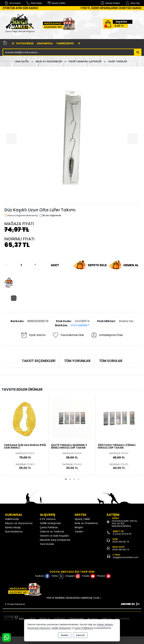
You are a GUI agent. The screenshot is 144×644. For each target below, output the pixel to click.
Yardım (79, 532)
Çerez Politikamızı (84, 628)
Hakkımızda (45, 43)
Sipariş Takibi (82, 519)
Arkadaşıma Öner (107, 335)
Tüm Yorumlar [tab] (77, 361)
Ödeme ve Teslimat (52, 532)
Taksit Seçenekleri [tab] (39, 361)
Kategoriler (23, 43)
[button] (66, 479)
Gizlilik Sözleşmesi (50, 523)
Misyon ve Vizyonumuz (19, 523)
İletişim (79, 527)
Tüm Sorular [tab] (111, 361)
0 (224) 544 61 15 (122, 534)
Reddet (65, 635)
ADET (55, 265)
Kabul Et (80, 635)
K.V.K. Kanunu (48, 519)
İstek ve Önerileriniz (86, 523)
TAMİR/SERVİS (65, 43)
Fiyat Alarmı (33, 335)
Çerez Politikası (49, 527)
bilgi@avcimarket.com (126, 557)
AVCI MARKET (80, 325)
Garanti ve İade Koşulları (54, 536)
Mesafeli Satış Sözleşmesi (55, 540)
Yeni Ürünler (47, 544)
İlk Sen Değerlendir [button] (50, 216)
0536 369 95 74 (121, 542)
